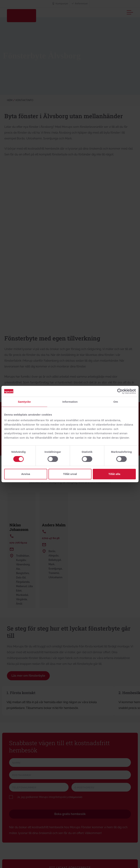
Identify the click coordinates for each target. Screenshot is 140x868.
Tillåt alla (114, 474)
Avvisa (26, 474)
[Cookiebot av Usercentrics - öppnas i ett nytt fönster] (120, 391)
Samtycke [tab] (24, 402)
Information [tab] (70, 402)
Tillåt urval (70, 474)
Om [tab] (116, 402)
